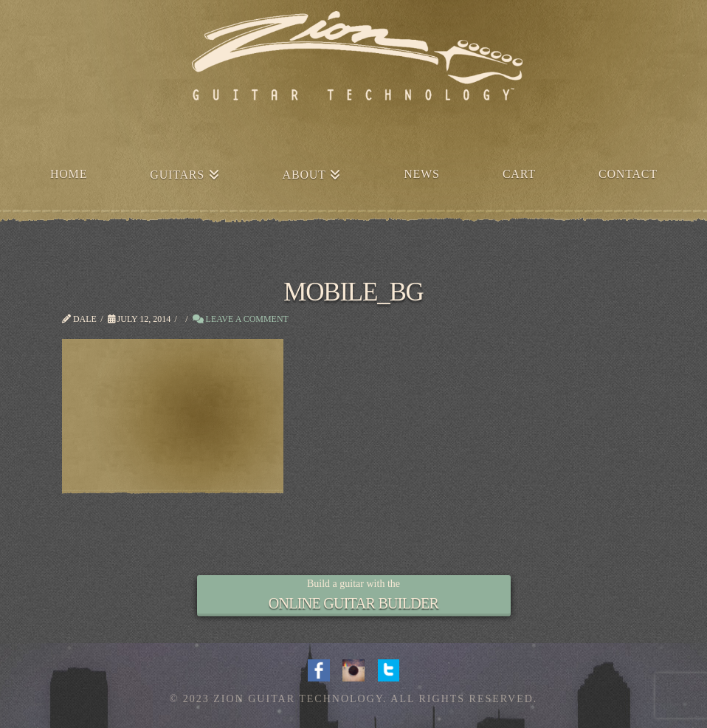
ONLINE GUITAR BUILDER (353, 603)
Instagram (353, 669)
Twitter (389, 669)
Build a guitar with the (353, 584)
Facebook (319, 669)
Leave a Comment (241, 319)
